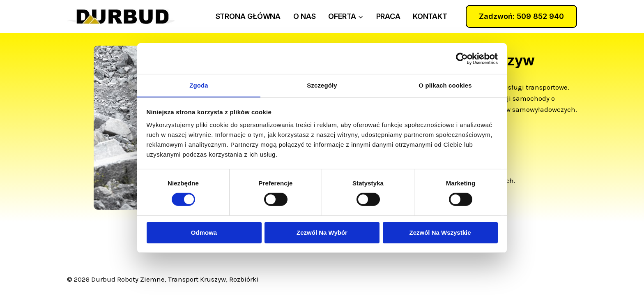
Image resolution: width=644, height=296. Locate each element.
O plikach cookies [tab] (445, 85)
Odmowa (204, 232)
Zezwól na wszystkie (440, 232)
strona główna (248, 16)
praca (388, 16)
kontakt (430, 16)
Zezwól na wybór (322, 232)
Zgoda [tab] (199, 85)
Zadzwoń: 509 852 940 (521, 16)
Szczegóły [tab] (322, 85)
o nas (305, 16)
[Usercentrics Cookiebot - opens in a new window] (462, 58)
